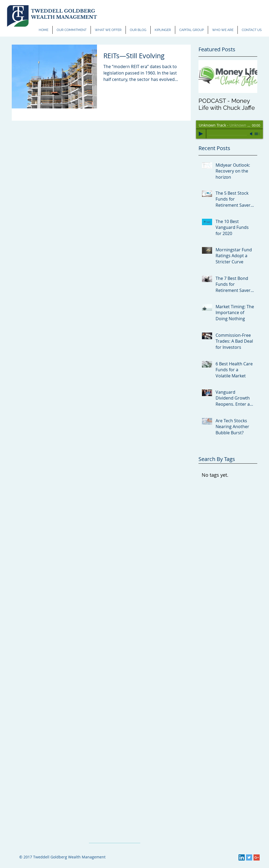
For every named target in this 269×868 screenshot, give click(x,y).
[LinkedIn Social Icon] (242, 857)
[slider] (258, 134)
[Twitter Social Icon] (249, 857)
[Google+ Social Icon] (257, 857)
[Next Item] (249, 77)
